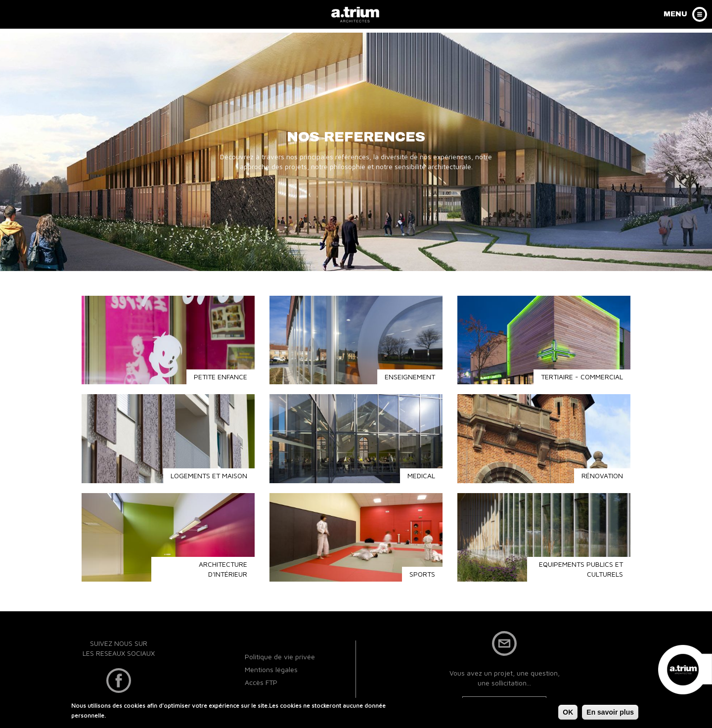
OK (568, 714)
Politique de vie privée (280, 657)
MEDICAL (421, 476)
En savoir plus (610, 714)
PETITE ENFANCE (221, 377)
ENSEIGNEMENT (410, 377)
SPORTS (422, 574)
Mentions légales (271, 669)
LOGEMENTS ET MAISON (209, 476)
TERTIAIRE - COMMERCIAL (582, 377)
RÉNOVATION (602, 476)
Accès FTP (261, 682)
